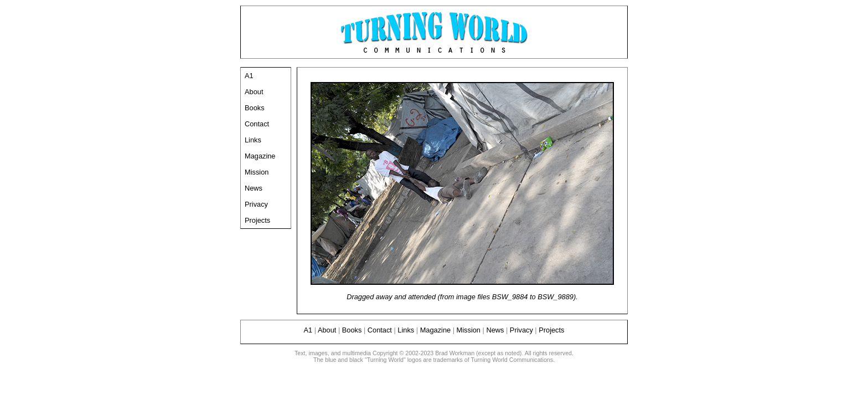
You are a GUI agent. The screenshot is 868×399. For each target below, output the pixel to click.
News (254, 188)
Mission (257, 172)
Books (255, 108)
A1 (249, 76)
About (254, 92)
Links (253, 140)
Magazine (260, 156)
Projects (257, 220)
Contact (257, 124)
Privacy (256, 204)
